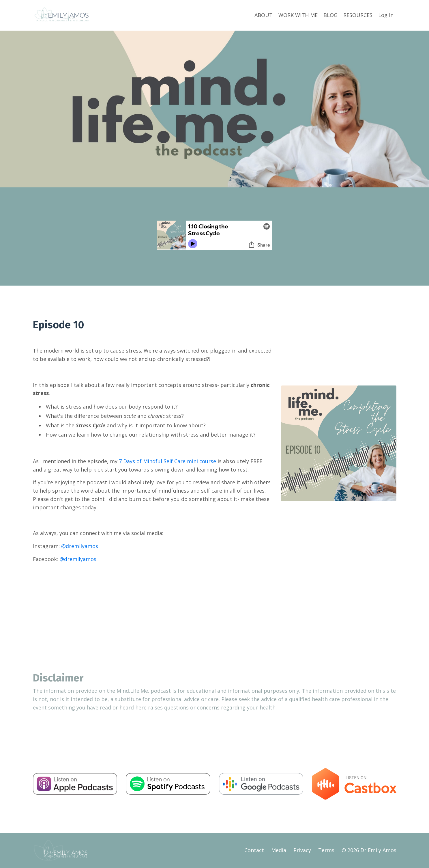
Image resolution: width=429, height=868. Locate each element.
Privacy (302, 850)
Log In (386, 15)
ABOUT (264, 15)
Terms (326, 850)
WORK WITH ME (298, 15)
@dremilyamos (80, 546)
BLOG (330, 15)
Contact (254, 850)
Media (279, 850)
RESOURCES (358, 15)
